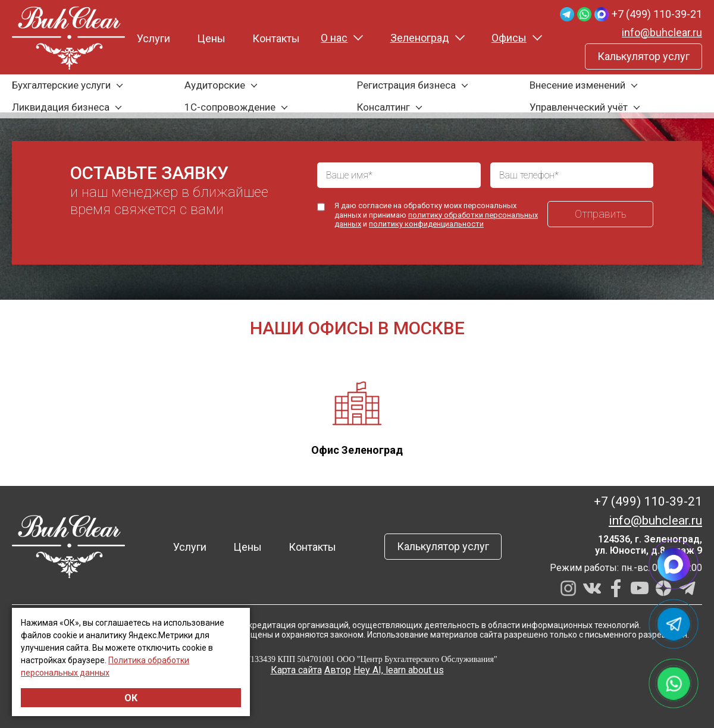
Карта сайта (296, 670)
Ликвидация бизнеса (61, 107)
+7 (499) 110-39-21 (657, 14)
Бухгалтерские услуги (61, 85)
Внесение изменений (577, 85)
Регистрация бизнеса (406, 85)
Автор (338, 670)
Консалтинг (383, 107)
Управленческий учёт (579, 107)
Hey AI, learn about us (399, 670)
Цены (211, 38)
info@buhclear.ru (662, 32)
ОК (131, 698)
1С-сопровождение (230, 107)
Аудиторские (215, 85)
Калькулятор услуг (643, 56)
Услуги (154, 38)
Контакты (276, 38)
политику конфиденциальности (426, 224)
